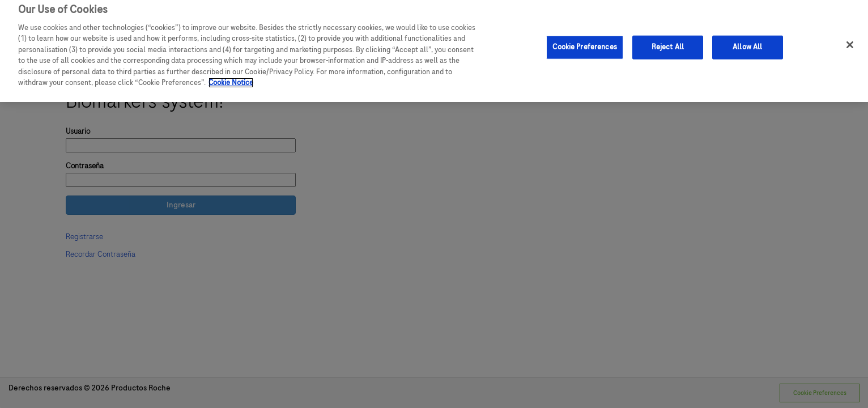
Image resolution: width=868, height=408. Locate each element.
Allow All (747, 42)
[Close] (850, 41)
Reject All (668, 42)
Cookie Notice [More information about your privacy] (231, 79)
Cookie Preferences (584, 42)
